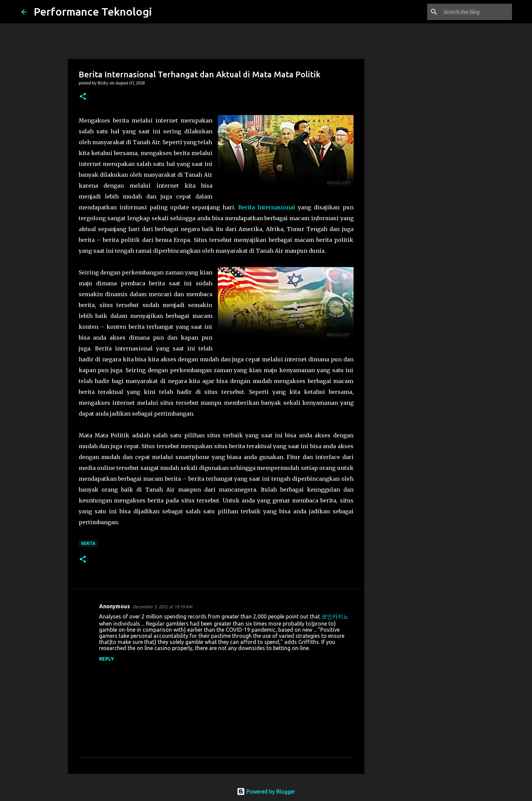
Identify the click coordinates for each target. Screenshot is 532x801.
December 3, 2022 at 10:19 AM (162, 607)
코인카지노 (335, 616)
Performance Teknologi (93, 12)
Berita (88, 543)
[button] (83, 97)
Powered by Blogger (266, 792)
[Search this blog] (476, 12)
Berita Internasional (267, 207)
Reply (107, 659)
